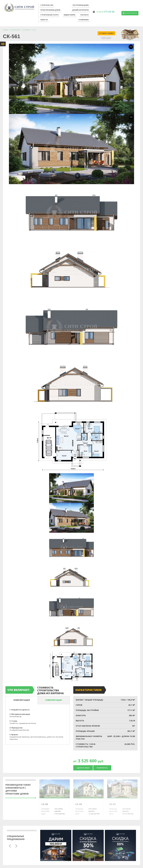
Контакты (85, 15)
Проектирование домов (50, 10)
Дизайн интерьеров (80, 10)
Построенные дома (81, 5)
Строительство (47, 5)
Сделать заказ (83, 768)
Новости (44, 20)
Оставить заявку (106, 33)
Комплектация (22, 700)
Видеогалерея (70, 15)
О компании (84, 20)
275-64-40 (105, 12)
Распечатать (102, 768)
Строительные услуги (49, 15)
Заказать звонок (130, 13)
